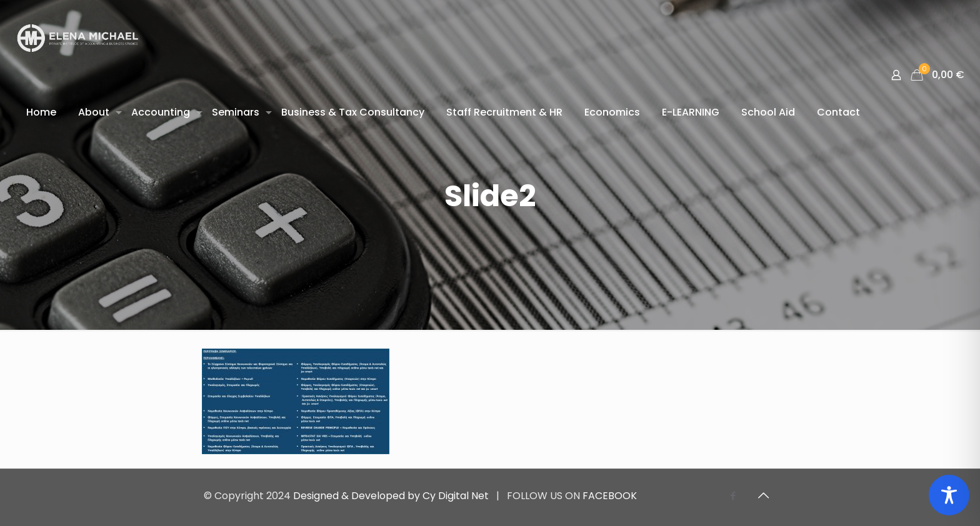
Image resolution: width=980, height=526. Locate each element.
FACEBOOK (610, 496)
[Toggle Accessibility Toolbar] (949, 495)
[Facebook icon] (733, 496)
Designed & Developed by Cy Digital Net (392, 496)
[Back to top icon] (763, 495)
